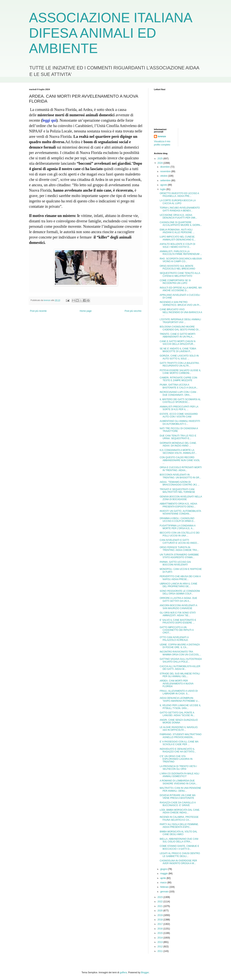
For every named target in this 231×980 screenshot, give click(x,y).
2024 (160, 163)
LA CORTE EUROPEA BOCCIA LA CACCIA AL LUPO (178, 202)
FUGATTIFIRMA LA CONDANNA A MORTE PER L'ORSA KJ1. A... (178, 527)
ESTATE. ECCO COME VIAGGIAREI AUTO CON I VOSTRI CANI (179, 415)
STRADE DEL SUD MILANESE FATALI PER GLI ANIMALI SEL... (180, 675)
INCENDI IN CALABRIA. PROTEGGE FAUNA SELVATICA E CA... (179, 818)
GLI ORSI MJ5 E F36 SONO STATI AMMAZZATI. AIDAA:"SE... (178, 614)
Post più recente (38, 311)
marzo (164, 883)
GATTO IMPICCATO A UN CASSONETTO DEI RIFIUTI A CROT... (177, 630)
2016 (160, 929)
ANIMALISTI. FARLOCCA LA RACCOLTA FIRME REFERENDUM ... (181, 253)
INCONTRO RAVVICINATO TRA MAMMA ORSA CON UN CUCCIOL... (180, 653)
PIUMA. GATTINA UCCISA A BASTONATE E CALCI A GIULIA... (179, 386)
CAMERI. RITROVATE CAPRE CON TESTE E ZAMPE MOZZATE (178, 379)
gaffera (123, 973)
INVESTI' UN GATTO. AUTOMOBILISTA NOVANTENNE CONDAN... (180, 512)
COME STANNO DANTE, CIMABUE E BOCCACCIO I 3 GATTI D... (179, 847)
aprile (163, 878)
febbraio (165, 887)
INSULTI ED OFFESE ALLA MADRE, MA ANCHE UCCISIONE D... (181, 289)
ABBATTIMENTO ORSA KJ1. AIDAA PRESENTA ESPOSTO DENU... (178, 505)
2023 (160, 897)
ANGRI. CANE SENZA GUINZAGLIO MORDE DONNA (179, 721)
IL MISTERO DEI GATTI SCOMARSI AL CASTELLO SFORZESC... (180, 401)
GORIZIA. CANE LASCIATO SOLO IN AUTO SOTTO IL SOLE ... (179, 357)
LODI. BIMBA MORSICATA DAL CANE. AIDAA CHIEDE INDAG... (180, 811)
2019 (160, 915)
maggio (164, 874)
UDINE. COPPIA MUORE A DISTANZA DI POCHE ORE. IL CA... (180, 646)
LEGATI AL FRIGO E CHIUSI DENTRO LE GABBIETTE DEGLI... (180, 855)
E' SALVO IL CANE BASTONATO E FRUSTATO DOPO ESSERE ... (178, 621)
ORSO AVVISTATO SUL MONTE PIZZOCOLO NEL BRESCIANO (177, 267)
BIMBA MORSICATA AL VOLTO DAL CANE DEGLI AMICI (178, 833)
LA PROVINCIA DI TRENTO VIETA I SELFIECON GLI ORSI (178, 768)
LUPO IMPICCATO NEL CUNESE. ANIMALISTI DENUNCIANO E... (178, 238)
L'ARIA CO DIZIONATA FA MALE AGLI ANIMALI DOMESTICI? (179, 775)
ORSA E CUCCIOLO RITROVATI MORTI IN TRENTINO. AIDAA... (181, 469)
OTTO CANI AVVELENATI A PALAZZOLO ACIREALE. (174, 639)
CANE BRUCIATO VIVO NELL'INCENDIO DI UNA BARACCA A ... (181, 312)
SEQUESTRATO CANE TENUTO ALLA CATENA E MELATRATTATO (180, 274)
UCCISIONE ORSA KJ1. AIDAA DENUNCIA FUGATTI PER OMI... (178, 216)
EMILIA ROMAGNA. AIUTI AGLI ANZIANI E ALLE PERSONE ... (177, 231)
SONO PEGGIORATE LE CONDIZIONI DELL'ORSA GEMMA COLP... (180, 592)
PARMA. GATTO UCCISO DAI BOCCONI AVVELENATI (175, 563)
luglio (163, 189)
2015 (160, 933)
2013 (160, 942)
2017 (160, 924)
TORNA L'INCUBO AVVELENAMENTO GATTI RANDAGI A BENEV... (180, 209)
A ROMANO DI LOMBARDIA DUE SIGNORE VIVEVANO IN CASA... (179, 782)
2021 (160, 906)
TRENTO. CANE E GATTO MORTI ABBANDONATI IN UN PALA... (178, 335)
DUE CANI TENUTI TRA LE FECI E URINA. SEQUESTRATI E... (178, 437)
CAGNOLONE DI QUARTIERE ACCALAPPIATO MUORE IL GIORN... (181, 224)
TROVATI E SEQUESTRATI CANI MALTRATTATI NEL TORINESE (177, 491)
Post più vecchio (133, 311)
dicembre (165, 167)
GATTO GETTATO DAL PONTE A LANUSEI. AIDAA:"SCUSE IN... (177, 714)
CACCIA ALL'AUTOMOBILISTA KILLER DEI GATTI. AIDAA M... (180, 668)
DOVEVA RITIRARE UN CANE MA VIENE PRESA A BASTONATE (178, 797)
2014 (160, 938)
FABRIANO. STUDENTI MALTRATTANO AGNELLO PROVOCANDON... (181, 736)
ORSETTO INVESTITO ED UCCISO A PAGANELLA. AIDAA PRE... (179, 195)
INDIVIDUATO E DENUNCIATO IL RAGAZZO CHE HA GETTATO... (178, 750)
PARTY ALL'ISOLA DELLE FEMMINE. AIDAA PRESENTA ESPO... (179, 826)
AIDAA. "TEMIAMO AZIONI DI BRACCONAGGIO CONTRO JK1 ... (180, 483)
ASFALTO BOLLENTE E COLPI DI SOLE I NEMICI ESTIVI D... (177, 245)
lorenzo (162, 136)
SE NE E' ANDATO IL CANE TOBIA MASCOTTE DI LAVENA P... (178, 350)
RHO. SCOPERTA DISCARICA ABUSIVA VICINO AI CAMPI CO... (181, 260)
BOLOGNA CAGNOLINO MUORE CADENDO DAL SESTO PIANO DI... (180, 328)
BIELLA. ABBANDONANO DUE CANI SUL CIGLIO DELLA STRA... (179, 840)
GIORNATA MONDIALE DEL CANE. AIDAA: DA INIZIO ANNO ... (178, 444)
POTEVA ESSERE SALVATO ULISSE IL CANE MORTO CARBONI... (180, 372)
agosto (164, 185)
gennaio (165, 892)
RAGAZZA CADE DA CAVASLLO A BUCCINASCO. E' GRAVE (178, 804)
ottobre (164, 176)
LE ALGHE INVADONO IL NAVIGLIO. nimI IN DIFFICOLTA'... (179, 729)
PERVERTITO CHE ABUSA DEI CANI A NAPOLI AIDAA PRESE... (180, 578)
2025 (160, 159)
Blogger (145, 973)
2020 (160, 911)
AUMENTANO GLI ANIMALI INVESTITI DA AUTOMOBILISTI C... (180, 422)
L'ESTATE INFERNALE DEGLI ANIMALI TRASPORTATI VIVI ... (180, 321)
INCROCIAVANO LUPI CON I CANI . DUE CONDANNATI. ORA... (179, 393)
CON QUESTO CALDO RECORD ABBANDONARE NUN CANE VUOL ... (180, 460)
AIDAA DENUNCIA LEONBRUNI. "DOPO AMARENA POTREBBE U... (180, 699)
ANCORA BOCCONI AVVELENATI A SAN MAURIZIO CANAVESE (178, 607)
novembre (166, 171)
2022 (160, 902)
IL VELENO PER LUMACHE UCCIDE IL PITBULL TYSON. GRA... (180, 707)
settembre (166, 180)
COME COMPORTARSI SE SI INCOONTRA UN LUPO (175, 282)
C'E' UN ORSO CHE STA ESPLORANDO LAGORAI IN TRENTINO (176, 759)
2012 (160, 947)
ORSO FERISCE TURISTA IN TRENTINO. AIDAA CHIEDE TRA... (179, 549)
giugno (164, 869)
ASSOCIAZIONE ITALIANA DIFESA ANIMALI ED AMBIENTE (110, 33)
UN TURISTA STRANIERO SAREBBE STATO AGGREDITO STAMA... (179, 556)
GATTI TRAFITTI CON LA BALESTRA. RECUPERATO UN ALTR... (180, 364)
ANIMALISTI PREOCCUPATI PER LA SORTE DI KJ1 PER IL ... (179, 408)
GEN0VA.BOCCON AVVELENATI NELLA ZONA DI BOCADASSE (181, 498)
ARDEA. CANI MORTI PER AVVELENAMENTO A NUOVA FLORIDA (177, 684)
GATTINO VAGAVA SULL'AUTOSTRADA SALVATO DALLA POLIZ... (181, 660)
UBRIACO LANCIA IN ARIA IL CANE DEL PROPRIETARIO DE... (179, 585)
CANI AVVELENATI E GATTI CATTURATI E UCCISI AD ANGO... (179, 541)
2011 (160, 951)
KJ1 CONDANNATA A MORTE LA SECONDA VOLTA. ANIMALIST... (178, 451)
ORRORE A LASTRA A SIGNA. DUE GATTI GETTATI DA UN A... (178, 599)
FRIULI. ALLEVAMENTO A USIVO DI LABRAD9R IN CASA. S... (179, 692)
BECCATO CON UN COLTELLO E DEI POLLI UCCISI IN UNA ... (180, 534)
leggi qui (49, 120)
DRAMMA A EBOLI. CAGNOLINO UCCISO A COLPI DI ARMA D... (177, 520)
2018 (160, 920)
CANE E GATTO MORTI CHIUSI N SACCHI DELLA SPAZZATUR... (178, 343)
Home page (86, 311)
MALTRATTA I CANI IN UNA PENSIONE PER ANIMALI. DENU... (180, 789)
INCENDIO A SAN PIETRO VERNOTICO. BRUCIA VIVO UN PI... (180, 303)
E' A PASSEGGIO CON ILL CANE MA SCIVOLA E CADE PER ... (179, 743)
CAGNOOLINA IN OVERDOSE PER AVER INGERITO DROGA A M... (178, 862)
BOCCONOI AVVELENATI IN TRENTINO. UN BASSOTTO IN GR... (180, 476)
